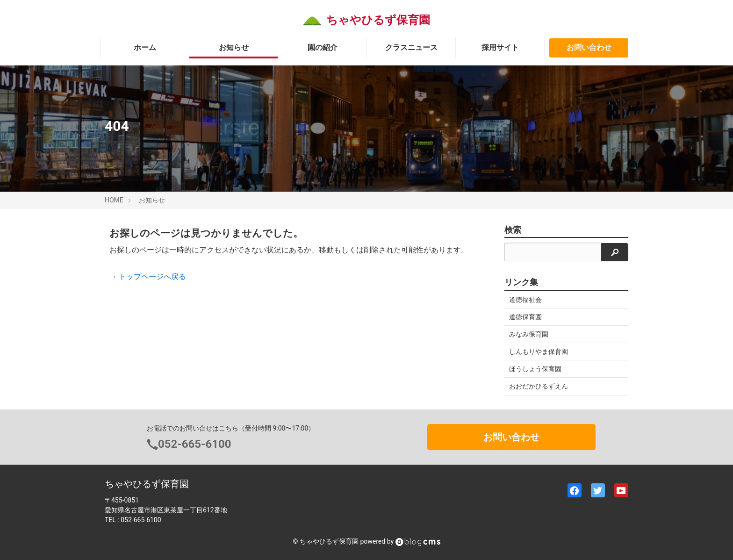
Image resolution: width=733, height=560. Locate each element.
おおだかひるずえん (539, 386)
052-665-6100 (195, 444)
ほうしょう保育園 (535, 369)
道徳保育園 (525, 317)
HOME (114, 200)
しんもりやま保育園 (539, 352)
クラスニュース (411, 47)
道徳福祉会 (525, 300)
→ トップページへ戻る (148, 276)
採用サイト (500, 47)
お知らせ (234, 47)
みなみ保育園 (529, 334)
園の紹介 (323, 47)
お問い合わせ (589, 47)
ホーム (145, 47)
